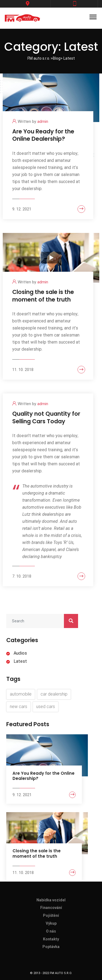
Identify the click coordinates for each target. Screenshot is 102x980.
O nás (51, 931)
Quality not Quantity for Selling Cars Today (46, 417)
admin (43, 121)
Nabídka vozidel (51, 900)
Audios (20, 653)
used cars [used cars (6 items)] (46, 707)
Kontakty (51, 939)
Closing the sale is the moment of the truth (43, 296)
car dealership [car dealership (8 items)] (54, 694)
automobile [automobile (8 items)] (21, 694)
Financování (51, 908)
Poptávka (51, 947)
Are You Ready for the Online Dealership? (43, 135)
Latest (20, 661)
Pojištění (51, 915)
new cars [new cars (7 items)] (18, 707)
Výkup (51, 923)
